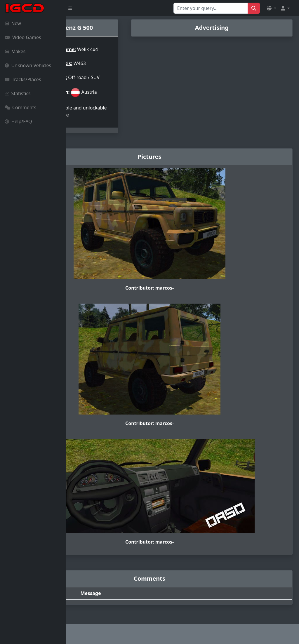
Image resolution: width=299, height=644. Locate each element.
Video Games (23, 37)
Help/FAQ (18, 121)
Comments (20, 107)
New (13, 23)
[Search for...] (211, 8)
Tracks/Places (23, 79)
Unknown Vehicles (28, 65)
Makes (15, 51)
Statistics (18, 93)
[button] (272, 8)
